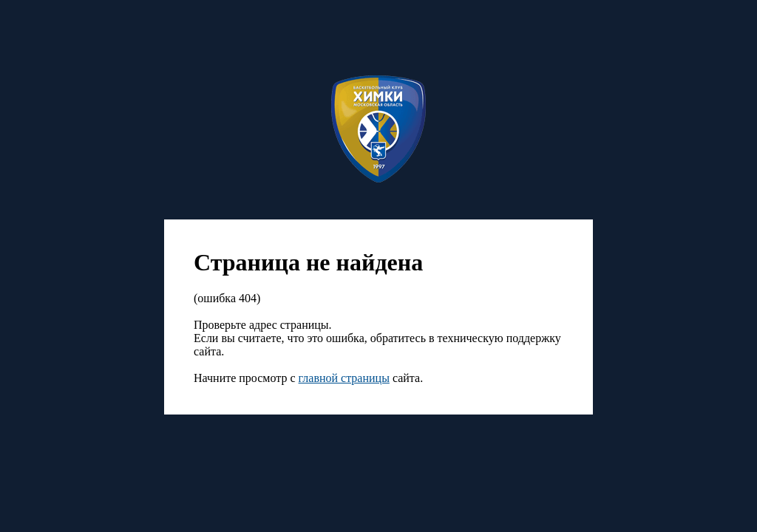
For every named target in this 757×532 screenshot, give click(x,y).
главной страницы (344, 378)
